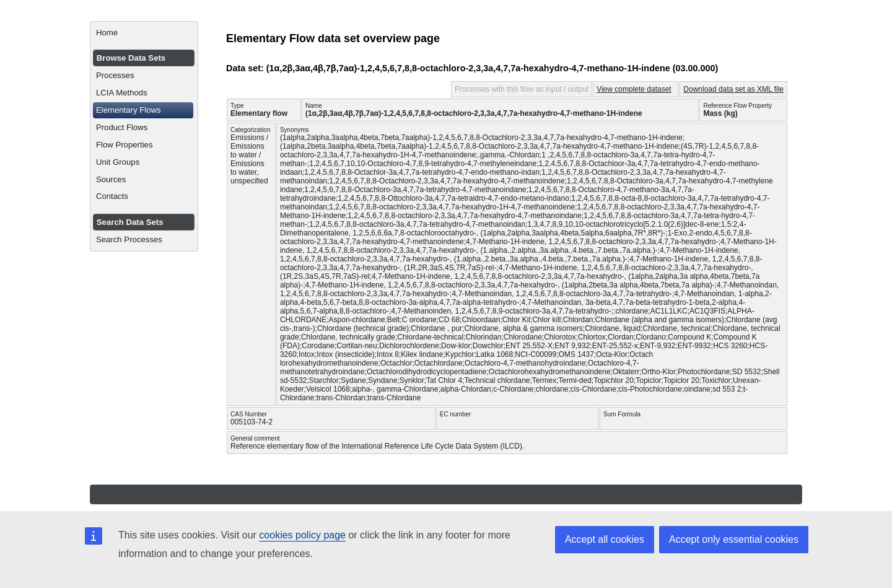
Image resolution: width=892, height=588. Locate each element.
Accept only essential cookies (734, 539)
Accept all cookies (605, 539)
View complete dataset (634, 89)
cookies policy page (302, 535)
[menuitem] (144, 33)
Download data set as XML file (733, 89)
